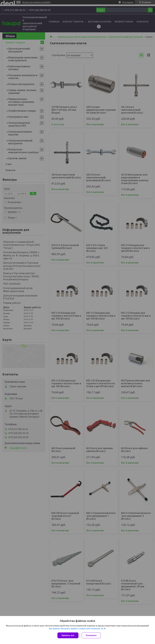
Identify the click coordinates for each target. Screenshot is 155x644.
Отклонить (91, 635)
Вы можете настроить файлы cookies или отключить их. (76, 629)
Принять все (68, 635)
